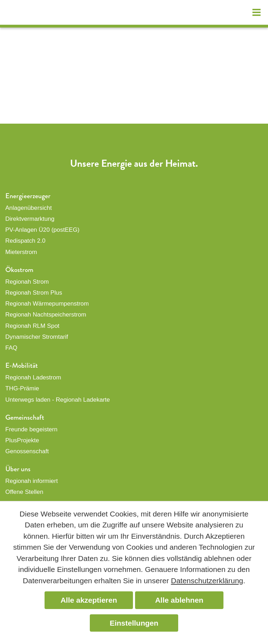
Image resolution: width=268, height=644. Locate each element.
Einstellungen (134, 623)
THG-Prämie (22, 388)
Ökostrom (19, 270)
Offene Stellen (24, 492)
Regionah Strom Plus (34, 293)
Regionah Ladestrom (33, 377)
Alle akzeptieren (89, 600)
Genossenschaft (27, 451)
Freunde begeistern (31, 429)
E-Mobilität (22, 365)
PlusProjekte (22, 440)
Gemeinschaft (25, 417)
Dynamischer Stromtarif (37, 337)
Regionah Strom (27, 282)
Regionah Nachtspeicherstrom (46, 315)
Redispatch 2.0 (25, 241)
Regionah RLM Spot (32, 326)
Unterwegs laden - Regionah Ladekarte (58, 400)
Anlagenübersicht (28, 208)
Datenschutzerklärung (207, 581)
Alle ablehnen (179, 600)
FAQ (11, 348)
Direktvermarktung (30, 219)
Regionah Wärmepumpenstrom (47, 304)
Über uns (18, 469)
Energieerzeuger (28, 196)
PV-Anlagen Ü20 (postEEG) (42, 230)
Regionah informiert (31, 481)
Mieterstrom (21, 252)
